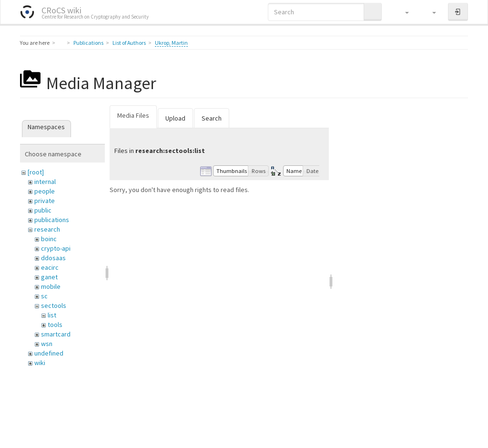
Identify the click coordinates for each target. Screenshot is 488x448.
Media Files (133, 115)
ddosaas (53, 258)
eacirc (50, 267)
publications (52, 220)
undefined (49, 353)
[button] (402, 12)
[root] (36, 172)
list (52, 315)
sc (44, 296)
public (43, 210)
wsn (47, 344)
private (45, 201)
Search (212, 118)
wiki (40, 363)
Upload (175, 118)
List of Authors (129, 43)
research (47, 229)
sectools (54, 305)
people (45, 191)
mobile (51, 286)
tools (55, 325)
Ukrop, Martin (171, 43)
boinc (49, 239)
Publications (88, 43)
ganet (49, 277)
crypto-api (56, 248)
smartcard (56, 334)
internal (45, 182)
